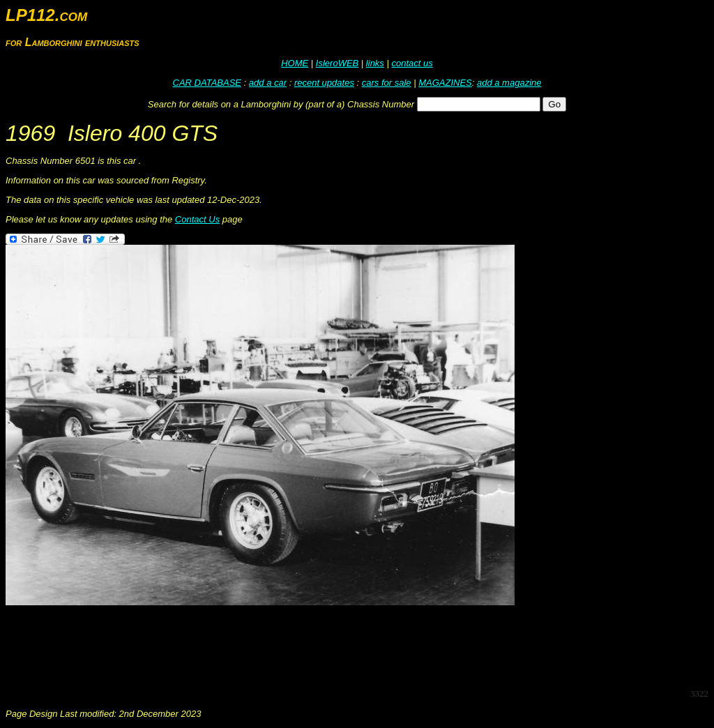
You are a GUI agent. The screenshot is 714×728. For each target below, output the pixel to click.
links (375, 63)
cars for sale (387, 83)
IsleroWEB (337, 63)
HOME (295, 63)
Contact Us (197, 219)
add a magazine (509, 83)
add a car (268, 83)
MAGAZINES (445, 83)
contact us (412, 63)
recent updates (324, 83)
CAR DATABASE (207, 83)
